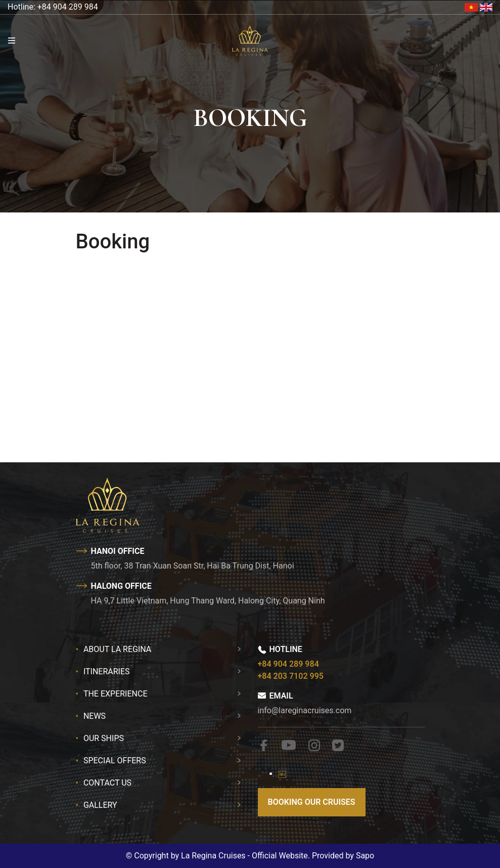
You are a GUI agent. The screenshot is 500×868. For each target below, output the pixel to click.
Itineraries (107, 671)
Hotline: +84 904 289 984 (53, 7)
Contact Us (107, 783)
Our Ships (104, 738)
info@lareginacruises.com (305, 710)
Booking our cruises (312, 802)
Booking (113, 242)
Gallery (100, 805)
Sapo (365, 856)
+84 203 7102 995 (291, 676)
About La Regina (117, 649)
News (95, 716)
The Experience (116, 694)
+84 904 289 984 (288, 664)
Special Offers (115, 761)
